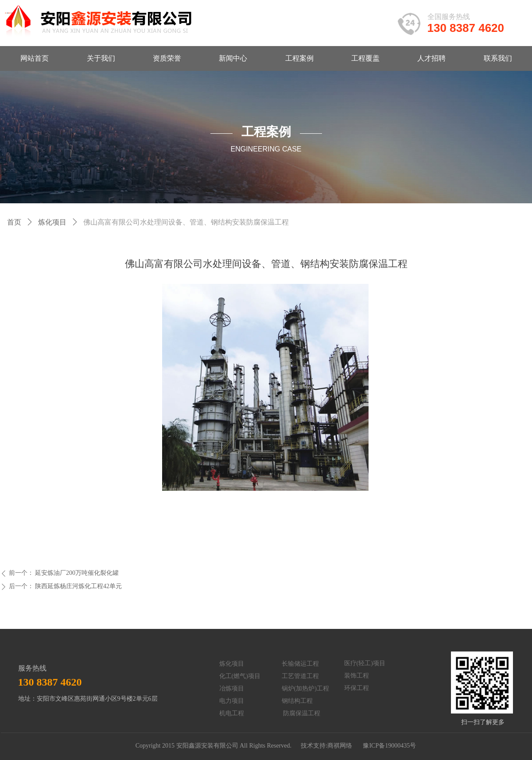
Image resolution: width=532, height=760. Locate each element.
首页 (14, 222)
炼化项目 (52, 222)
